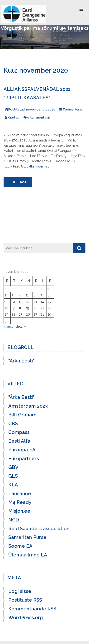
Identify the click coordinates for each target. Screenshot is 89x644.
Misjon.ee (19, 511)
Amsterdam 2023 (28, 406)
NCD (14, 520)
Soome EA (20, 546)
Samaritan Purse (27, 537)
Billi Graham (22, 415)
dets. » (21, 326)
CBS (13, 423)
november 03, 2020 (41, 109)
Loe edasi (18, 182)
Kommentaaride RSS (32, 609)
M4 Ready (20, 502)
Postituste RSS (25, 600)
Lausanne (20, 494)
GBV (13, 467)
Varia (79, 109)
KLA (13, 485)
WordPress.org (26, 618)
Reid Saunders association (39, 529)
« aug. (8, 326)
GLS (13, 476)
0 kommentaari (39, 117)
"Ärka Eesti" (21, 361)
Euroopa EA (22, 450)
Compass (19, 432)
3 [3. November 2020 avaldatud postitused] (12, 295)
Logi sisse (20, 591)
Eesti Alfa (19, 441)
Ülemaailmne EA (28, 555)
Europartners (24, 459)
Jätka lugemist (38, 166)
